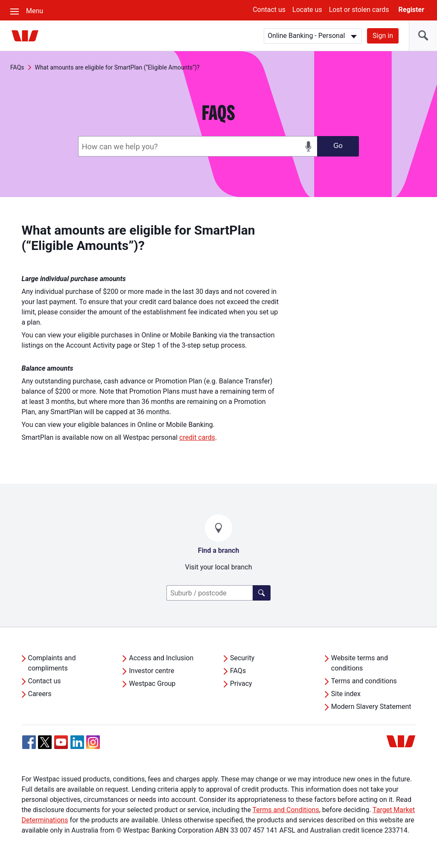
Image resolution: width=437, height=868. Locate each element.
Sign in (383, 36)
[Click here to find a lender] (262, 593)
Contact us (269, 10)
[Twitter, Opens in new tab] (45, 742)
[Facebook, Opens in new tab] (29, 742)
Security (242, 658)
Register (411, 10)
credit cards (197, 437)
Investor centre (151, 671)
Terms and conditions (364, 681)
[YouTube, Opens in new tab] (61, 742)
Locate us (307, 10)
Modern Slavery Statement (371, 707)
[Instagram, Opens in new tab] (93, 747)
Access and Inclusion (161, 658)
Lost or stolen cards (359, 10)
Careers (40, 694)
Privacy (241, 684)
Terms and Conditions (286, 810)
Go (338, 146)
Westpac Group (152, 684)
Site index (346, 694)
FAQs (17, 67)
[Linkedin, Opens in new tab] (77, 742)
